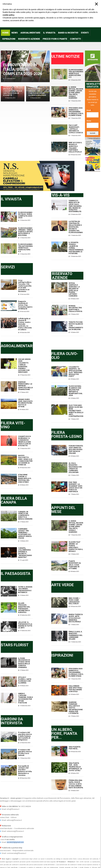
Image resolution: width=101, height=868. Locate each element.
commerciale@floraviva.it (16, 828)
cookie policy (8, 15)
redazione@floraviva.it (15, 805)
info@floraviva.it (13, 783)
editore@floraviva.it (14, 794)
